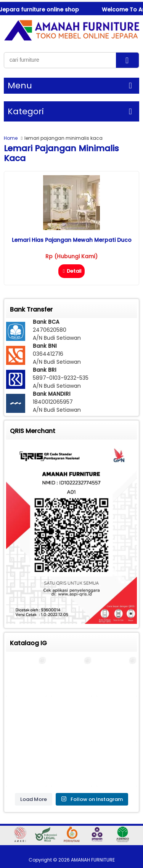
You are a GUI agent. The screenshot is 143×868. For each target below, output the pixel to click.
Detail (71, 271)
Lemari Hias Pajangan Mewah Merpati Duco (72, 240)
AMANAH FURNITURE (93, 860)
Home (11, 138)
